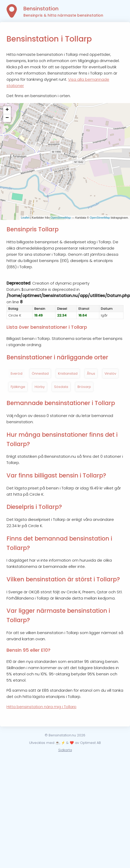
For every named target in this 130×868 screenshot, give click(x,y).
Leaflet (25, 218)
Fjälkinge (18, 387)
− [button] (7, 118)
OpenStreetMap (61, 218)
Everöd (17, 374)
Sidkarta (65, 750)
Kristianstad (68, 374)
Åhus (91, 374)
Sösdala (61, 387)
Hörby (40, 387)
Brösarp (84, 387)
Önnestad (40, 374)
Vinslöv (110, 374)
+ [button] (7, 110)
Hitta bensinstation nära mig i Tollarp (41, 707)
